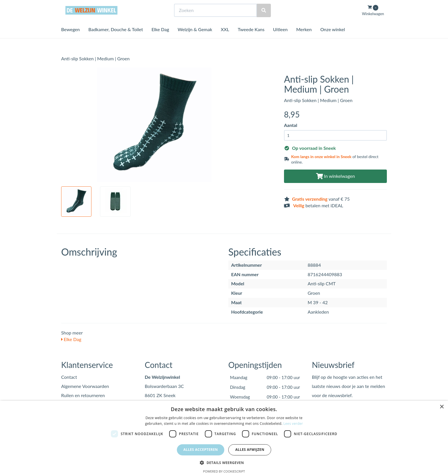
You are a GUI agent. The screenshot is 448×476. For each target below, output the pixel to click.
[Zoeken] (264, 21)
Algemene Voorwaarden (85, 386)
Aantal (291, 125)
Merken (304, 40)
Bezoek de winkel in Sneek (84, 5)
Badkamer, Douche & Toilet (116, 40)
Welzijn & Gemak (195, 40)
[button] (224, 462)
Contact (69, 377)
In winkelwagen (335, 176)
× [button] (442, 407)
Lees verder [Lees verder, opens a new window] (293, 424)
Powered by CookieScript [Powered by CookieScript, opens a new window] (224, 471)
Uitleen (280, 40)
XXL (225, 40)
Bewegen (70, 40)
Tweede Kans (251, 40)
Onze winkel (333, 40)
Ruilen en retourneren (83, 395)
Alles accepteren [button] (201, 450)
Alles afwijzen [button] (250, 450)
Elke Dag (160, 40)
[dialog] (224, 438)
